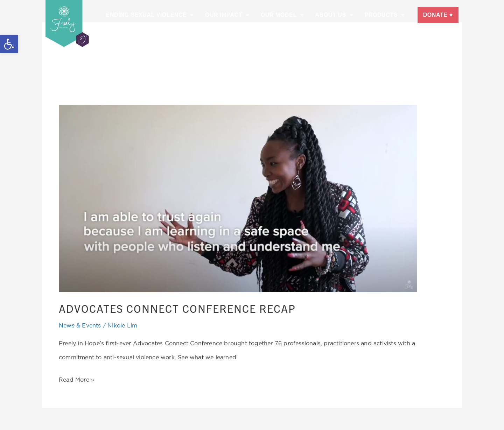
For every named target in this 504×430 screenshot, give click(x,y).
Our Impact (227, 15)
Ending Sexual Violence (150, 15)
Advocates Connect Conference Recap (183, 308)
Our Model (282, 15)
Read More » (76, 378)
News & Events (80, 325)
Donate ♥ (438, 15)
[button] (9, 44)
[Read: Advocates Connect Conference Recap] (238, 198)
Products (384, 15)
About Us (334, 15)
